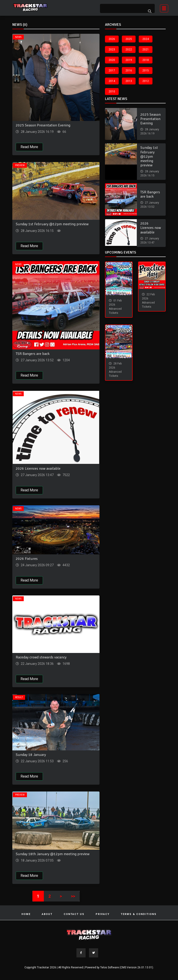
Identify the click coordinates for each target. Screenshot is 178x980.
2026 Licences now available (38, 469)
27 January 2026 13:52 (37, 360)
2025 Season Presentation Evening (43, 125)
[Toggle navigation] (163, 8)
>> (73, 896)
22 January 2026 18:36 (37, 664)
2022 (129, 50)
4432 (66, 565)
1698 (66, 664)
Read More (29, 147)
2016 (129, 71)
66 (64, 132)
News (18, 37)
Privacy (103, 914)
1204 (66, 360)
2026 (112, 39)
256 (65, 761)
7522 (66, 475)
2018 (146, 60)
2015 (146, 71)
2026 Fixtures (27, 559)
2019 (129, 60)
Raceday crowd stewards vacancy (41, 657)
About (47, 914)
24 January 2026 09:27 (37, 565)
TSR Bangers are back (33, 354)
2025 (129, 39)
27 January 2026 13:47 (37, 475)
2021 (146, 50)
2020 (112, 60)
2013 (129, 81)
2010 (112, 92)
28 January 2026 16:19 (37, 132)
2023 (112, 50)
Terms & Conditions (139, 914)
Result (19, 697)
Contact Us (74, 914)
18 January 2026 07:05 (37, 860)
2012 (146, 81)
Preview (20, 165)
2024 (146, 39)
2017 (112, 71)
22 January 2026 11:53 (37, 761)
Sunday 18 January (31, 755)
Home (26, 914)
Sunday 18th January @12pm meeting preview (53, 854)
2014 (112, 81)
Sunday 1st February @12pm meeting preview (52, 224)
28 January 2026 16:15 (37, 231)
